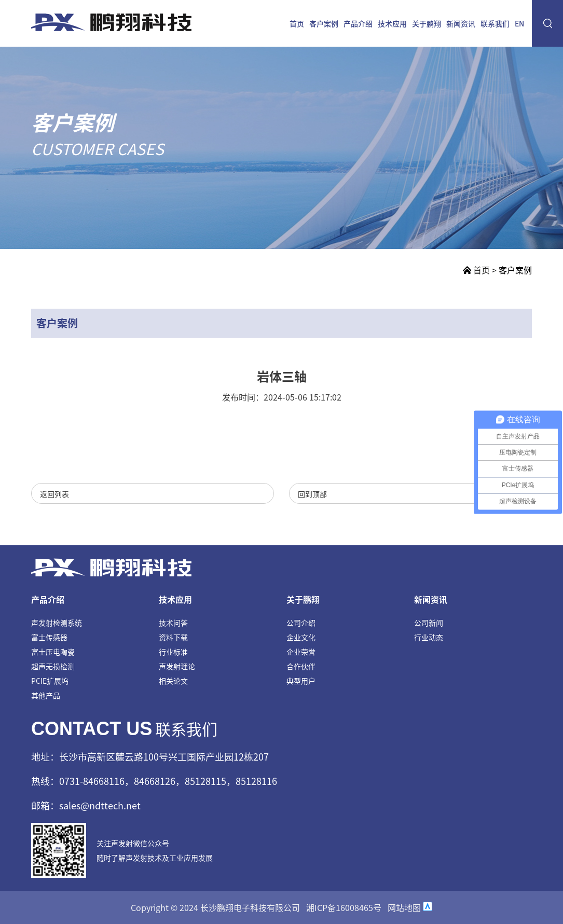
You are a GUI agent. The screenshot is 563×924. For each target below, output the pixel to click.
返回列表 (54, 494)
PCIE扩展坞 (50, 681)
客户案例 (324, 23)
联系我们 (495, 23)
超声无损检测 (53, 666)
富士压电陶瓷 (53, 652)
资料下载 (173, 637)
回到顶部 (312, 494)
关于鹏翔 (427, 23)
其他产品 (46, 695)
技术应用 (392, 23)
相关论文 (173, 681)
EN (519, 23)
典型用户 (301, 681)
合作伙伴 (301, 666)
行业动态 (429, 637)
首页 (297, 23)
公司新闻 (429, 623)
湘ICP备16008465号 (344, 907)
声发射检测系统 (57, 623)
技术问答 (173, 623)
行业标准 (173, 652)
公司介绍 (301, 623)
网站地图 (404, 907)
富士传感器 (49, 637)
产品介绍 (358, 23)
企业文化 (301, 637)
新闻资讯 (461, 23)
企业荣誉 (301, 652)
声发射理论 (177, 666)
